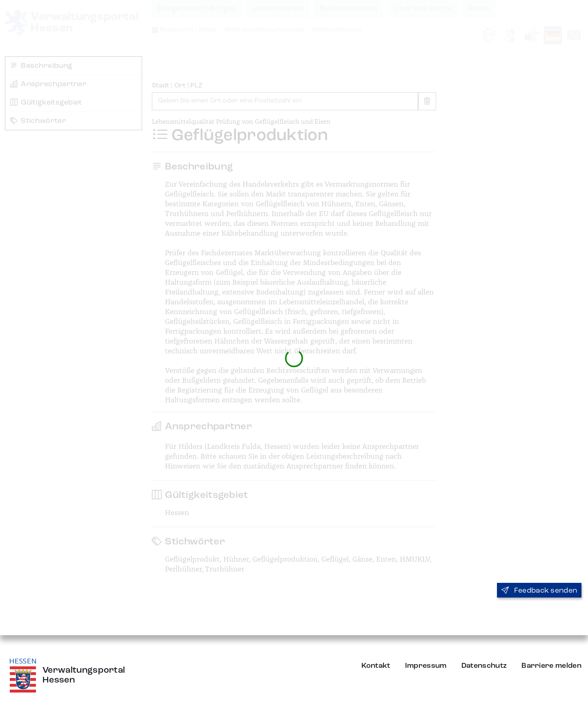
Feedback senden (539, 591)
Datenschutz (484, 666)
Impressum (426, 666)
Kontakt (376, 666)
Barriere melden (551, 666)
